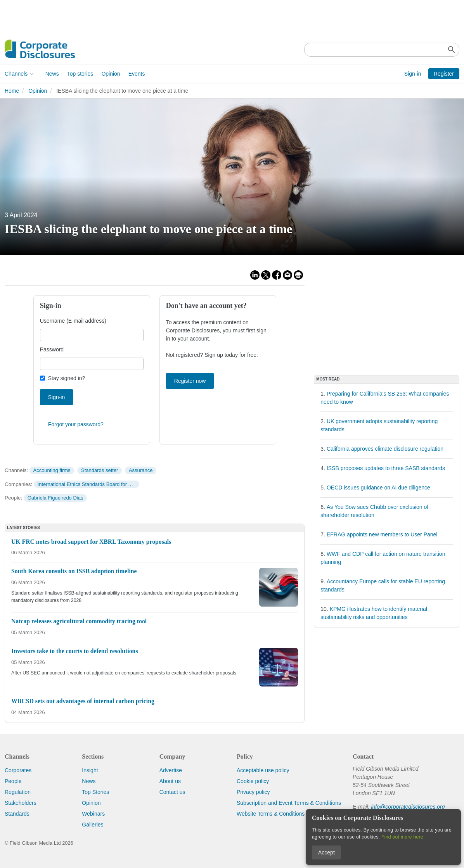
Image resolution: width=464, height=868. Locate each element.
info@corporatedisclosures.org (408, 807)
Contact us (172, 792)
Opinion (111, 74)
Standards (17, 814)
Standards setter (100, 470)
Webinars (93, 814)
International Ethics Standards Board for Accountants (88, 484)
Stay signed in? (67, 378)
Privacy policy (253, 792)
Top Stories (95, 792)
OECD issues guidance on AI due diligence (378, 488)
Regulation (18, 792)
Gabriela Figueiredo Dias (55, 498)
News (52, 74)
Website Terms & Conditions (271, 814)
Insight (90, 770)
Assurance (141, 470)
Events (137, 74)
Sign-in (413, 74)
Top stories (80, 74)
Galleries (93, 825)
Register (444, 74)
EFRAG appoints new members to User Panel (382, 534)
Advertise (171, 770)
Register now (190, 381)
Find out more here (402, 837)
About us (170, 781)
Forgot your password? (76, 424)
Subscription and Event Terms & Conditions (289, 803)
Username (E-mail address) (73, 321)
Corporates (18, 770)
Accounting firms (52, 470)
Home (12, 91)
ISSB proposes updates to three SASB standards (386, 468)
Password (52, 349)
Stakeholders (21, 803)
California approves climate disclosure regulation (385, 449)
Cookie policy (253, 781)
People (13, 781)
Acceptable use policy (263, 770)
